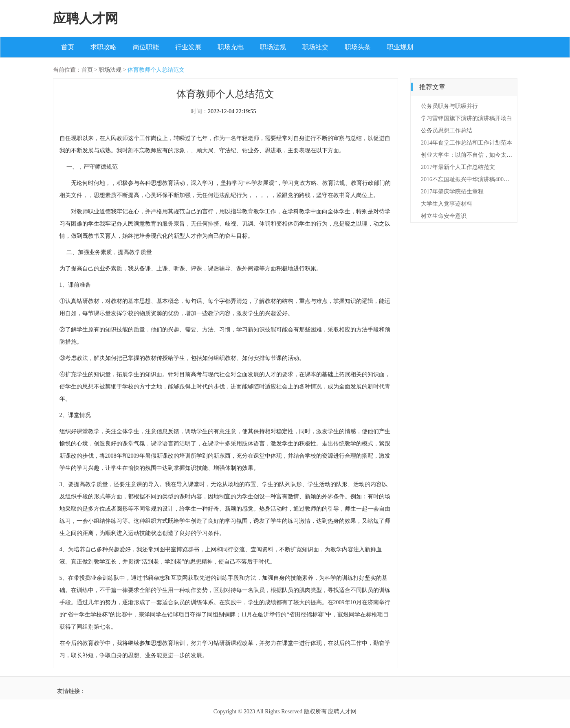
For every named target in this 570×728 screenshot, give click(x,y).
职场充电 (231, 47)
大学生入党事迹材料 (447, 204)
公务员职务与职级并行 (449, 106)
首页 (68, 47)
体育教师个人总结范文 (156, 70)
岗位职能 (146, 47)
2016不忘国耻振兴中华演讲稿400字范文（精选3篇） (486, 179)
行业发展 (188, 47)
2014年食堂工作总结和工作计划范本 (467, 143)
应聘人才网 (86, 18)
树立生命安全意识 (444, 216)
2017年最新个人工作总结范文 (458, 167)
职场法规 (273, 47)
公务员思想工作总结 (447, 130)
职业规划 (400, 47)
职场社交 (315, 47)
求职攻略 (103, 47)
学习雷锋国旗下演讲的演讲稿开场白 (467, 118)
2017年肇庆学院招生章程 (452, 192)
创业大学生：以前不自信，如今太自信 (469, 155)
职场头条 (358, 47)
